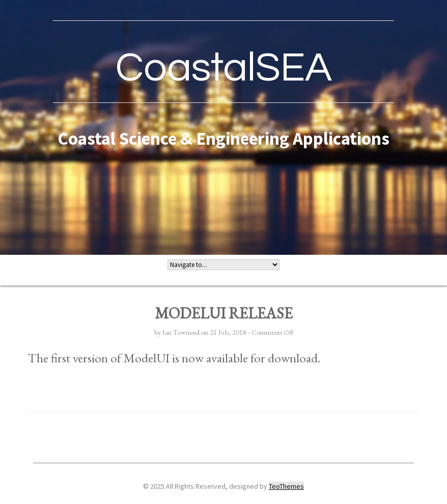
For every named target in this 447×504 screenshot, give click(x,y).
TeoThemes (286, 486)
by (158, 332)
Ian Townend (181, 332)
